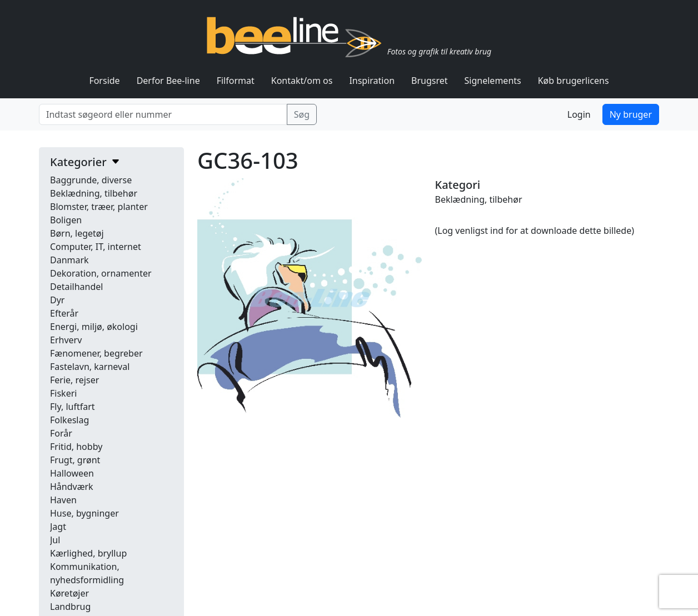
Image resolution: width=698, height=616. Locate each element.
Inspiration (372, 81)
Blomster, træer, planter (99, 207)
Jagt (58, 527)
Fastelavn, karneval (90, 367)
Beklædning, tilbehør (94, 193)
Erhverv (66, 340)
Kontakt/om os (302, 81)
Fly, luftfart (73, 407)
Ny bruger (631, 114)
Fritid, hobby (76, 447)
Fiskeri (63, 393)
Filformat (236, 81)
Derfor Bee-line (168, 81)
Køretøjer (69, 593)
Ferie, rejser (74, 380)
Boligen (66, 220)
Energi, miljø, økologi (94, 327)
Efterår (64, 313)
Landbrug (70, 607)
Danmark (69, 260)
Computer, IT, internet (96, 247)
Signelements (493, 81)
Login (579, 114)
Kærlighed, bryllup (88, 553)
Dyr (57, 300)
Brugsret (430, 81)
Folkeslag (69, 420)
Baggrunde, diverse (91, 180)
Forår (61, 433)
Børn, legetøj (77, 233)
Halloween (72, 473)
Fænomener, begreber (96, 353)
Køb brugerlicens (574, 81)
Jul (55, 540)
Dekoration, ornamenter (101, 273)
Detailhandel (76, 287)
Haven (63, 500)
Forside (104, 81)
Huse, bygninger (84, 513)
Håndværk (72, 487)
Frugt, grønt (75, 460)
